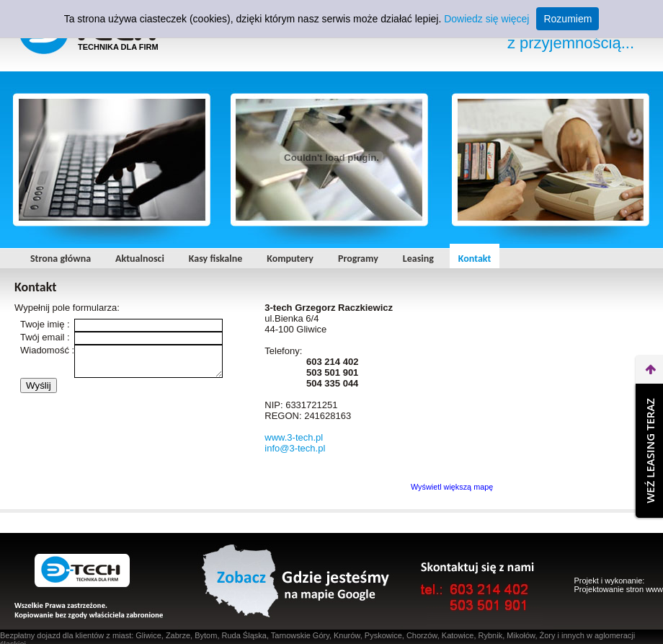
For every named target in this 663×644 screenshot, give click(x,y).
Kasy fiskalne (215, 259)
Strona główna (61, 259)
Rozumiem (568, 19)
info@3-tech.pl (295, 448)
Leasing (418, 259)
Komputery (290, 259)
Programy (358, 259)
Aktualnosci (140, 259)
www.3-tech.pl (294, 437)
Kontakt (475, 259)
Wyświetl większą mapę (452, 487)
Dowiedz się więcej (486, 19)
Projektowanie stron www (619, 589)
